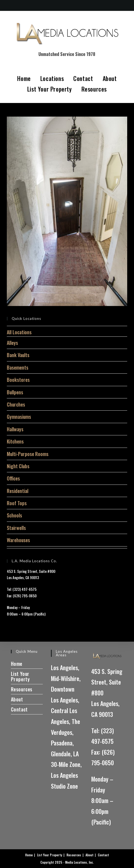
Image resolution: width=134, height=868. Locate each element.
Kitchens (15, 441)
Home (24, 78)
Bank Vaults (18, 355)
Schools (14, 515)
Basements (18, 367)
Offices (13, 478)
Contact (83, 78)
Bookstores (18, 380)
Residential (18, 491)
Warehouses (18, 540)
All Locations (19, 332)
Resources (94, 89)
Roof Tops (17, 503)
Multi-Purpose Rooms (28, 454)
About (110, 78)
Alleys (12, 343)
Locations (52, 78)
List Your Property (50, 89)
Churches (16, 404)
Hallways (15, 429)
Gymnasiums (19, 417)
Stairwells (16, 528)
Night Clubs (18, 466)
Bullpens (15, 392)
